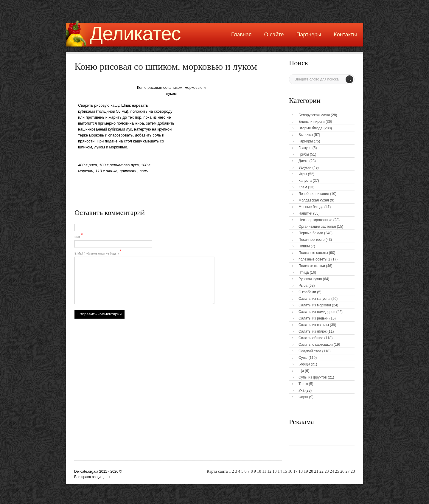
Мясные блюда (311, 207)
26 (342, 471)
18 (301, 471)
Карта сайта (217, 471)
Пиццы (304, 246)
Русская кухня (310, 279)
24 (332, 471)
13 (275, 471)
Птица (304, 272)
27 (348, 471)
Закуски (305, 168)
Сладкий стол (310, 351)
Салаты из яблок (313, 331)
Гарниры (306, 141)
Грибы (304, 154)
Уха (301, 390)
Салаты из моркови (315, 305)
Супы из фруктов (313, 377)
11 (264, 471)
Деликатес (135, 34)
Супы (303, 358)
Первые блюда (311, 233)
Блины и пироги (312, 122)
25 (337, 471)
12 (269, 471)
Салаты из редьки (313, 318)
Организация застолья (317, 227)
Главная (241, 35)
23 (327, 471)
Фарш (303, 397)
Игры (303, 174)
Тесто (303, 384)
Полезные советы (313, 253)
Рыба (303, 286)
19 (306, 471)
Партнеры (309, 35)
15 (285, 471)
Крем (303, 187)
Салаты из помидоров (317, 312)
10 (259, 471)
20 (311, 471)
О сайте (274, 35)
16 (290, 471)
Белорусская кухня (314, 115)
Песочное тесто (311, 240)
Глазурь (305, 148)
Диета (303, 161)
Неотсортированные (315, 220)
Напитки (305, 213)
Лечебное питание (314, 194)
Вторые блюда (311, 128)
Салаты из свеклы (314, 325)
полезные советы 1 (314, 259)
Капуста (305, 181)
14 (280, 471)
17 (296, 471)
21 (316, 471)
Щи (301, 371)
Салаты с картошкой (316, 345)
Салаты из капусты (314, 299)
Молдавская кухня (314, 200)
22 (321, 471)
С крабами (307, 292)
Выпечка (306, 135)
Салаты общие (311, 338)
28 (353, 471)
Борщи (304, 364)
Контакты (345, 35)
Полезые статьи (312, 266)
